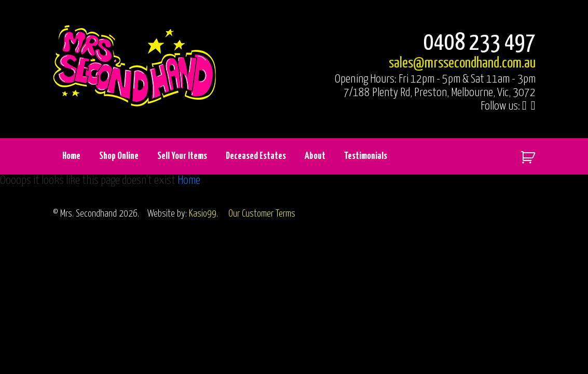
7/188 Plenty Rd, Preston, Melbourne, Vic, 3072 (440, 93)
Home (71, 156)
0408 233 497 (480, 43)
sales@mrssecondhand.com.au (462, 63)
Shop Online (119, 156)
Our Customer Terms (262, 214)
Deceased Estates (256, 156)
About (315, 156)
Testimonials (366, 156)
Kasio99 (203, 214)
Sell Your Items (182, 156)
